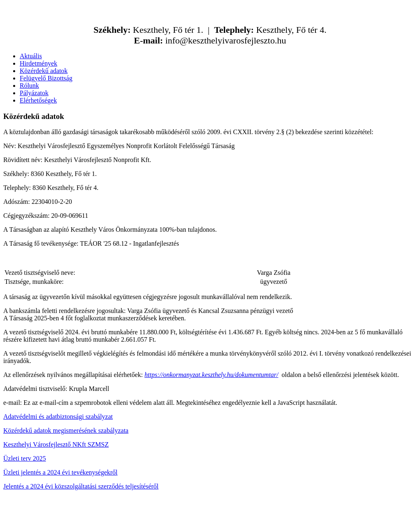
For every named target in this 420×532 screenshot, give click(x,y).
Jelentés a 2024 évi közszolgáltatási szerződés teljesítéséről (81, 486)
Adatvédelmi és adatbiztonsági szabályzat (58, 417)
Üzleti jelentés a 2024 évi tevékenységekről (60, 472)
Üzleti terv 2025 (25, 458)
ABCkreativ (195, 522)
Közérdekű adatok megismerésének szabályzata (66, 430)
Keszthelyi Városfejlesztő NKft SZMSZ (56, 444)
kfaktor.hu (248, 522)
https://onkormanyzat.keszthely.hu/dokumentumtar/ (211, 375)
